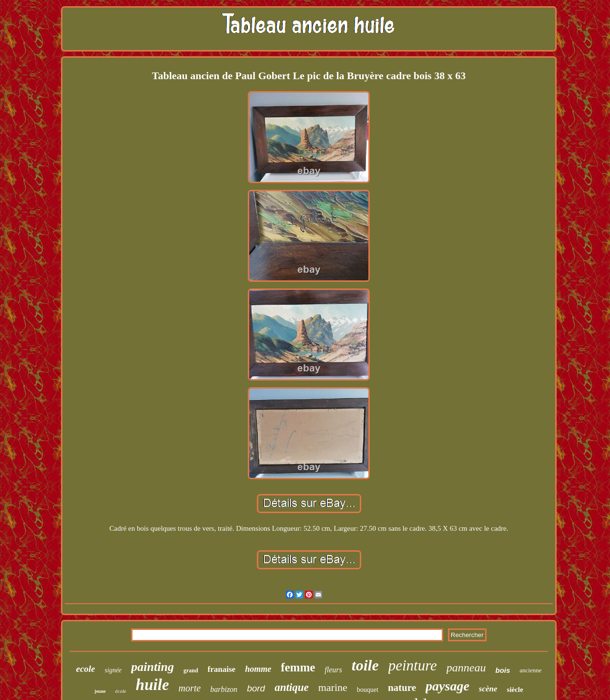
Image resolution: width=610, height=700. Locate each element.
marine (333, 687)
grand (191, 670)
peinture (413, 665)
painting (152, 667)
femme (298, 667)
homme (258, 669)
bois (503, 670)
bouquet (368, 690)
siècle (515, 690)
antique (292, 687)
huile (152, 685)
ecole (85, 669)
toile (365, 665)
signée (113, 670)
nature (402, 688)
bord (256, 688)
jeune (100, 691)
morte (190, 688)
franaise (222, 669)
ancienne (530, 670)
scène (488, 689)
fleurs (333, 670)
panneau (466, 668)
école (121, 691)
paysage (447, 686)
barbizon (224, 689)
